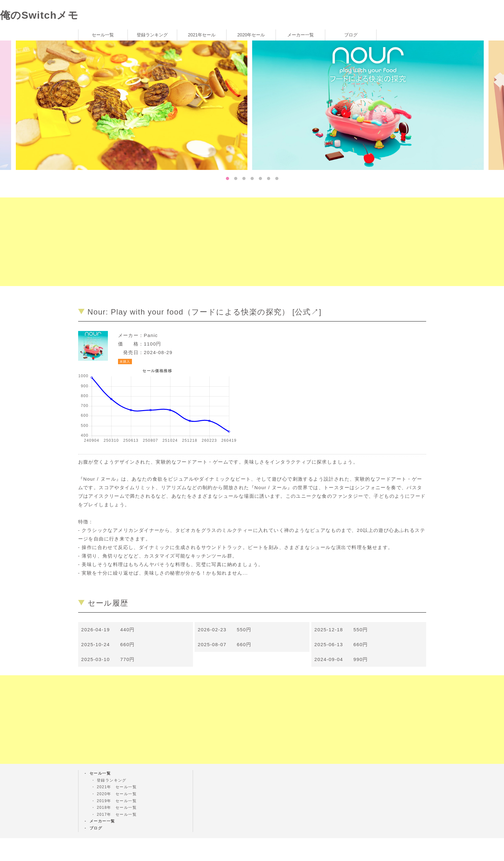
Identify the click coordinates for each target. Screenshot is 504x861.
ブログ (351, 35)
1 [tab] (227, 178)
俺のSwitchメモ (39, 15)
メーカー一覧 (301, 35)
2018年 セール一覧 (117, 808)
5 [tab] (260, 178)
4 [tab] (252, 178)
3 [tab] (244, 178)
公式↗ (307, 312)
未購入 (125, 362)
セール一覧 (103, 35)
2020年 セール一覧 (117, 794)
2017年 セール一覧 (117, 814)
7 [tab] (277, 178)
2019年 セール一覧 (117, 801)
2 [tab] (236, 178)
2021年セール (202, 35)
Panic (151, 335)
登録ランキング (152, 35)
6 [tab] (269, 178)
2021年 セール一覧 (117, 787)
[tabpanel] (370, 105)
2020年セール (251, 35)
